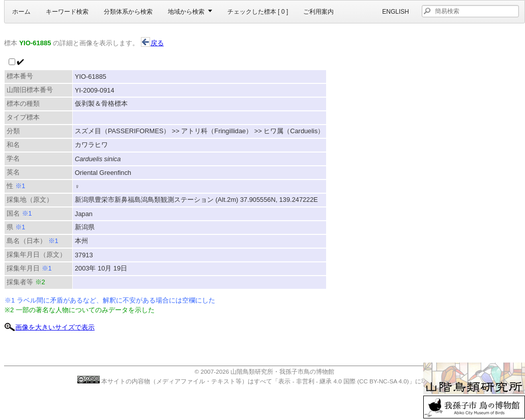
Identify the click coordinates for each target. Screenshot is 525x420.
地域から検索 (186, 12)
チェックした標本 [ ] (258, 12)
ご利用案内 (318, 12)
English (396, 12)
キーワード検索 (67, 12)
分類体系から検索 (128, 12)
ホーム (21, 12)
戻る (152, 43)
